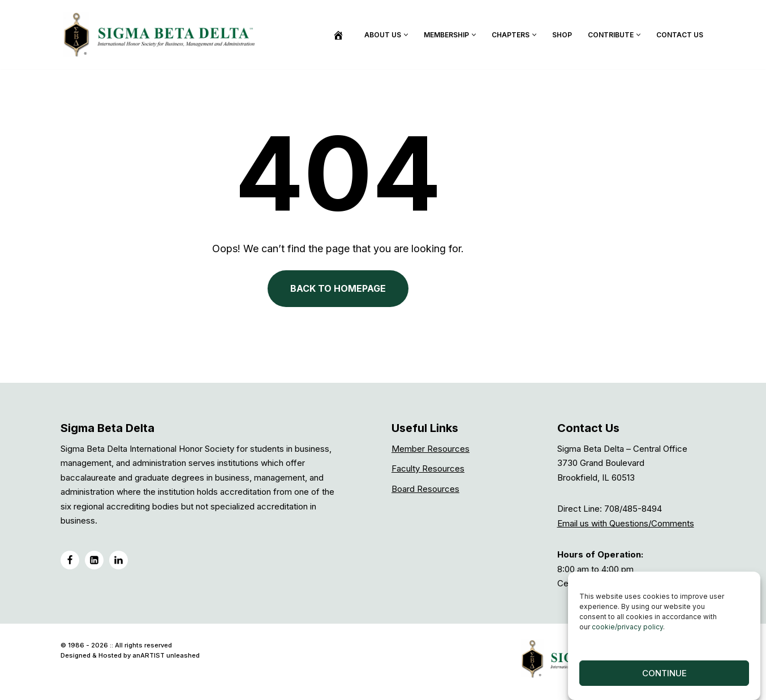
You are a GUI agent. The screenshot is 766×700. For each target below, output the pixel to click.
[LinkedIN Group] (119, 563)
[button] (406, 35)
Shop (562, 35)
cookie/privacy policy (627, 627)
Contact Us (680, 35)
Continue (664, 673)
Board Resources (425, 492)
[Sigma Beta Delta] (162, 34)
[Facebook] (70, 563)
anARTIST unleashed (166, 658)
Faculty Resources (428, 471)
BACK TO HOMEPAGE (383, 300)
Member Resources (431, 451)
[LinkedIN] (94, 563)
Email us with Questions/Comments (626, 526)
